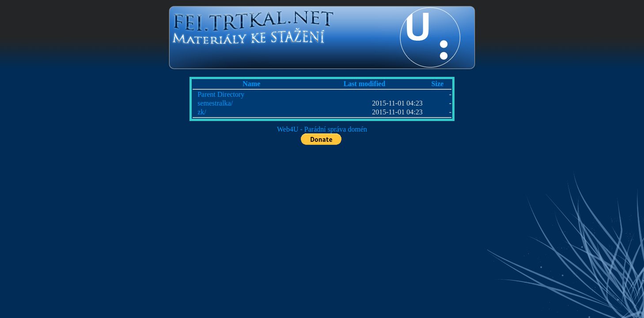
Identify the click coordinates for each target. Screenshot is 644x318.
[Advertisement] (71, 155)
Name (251, 84)
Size (438, 84)
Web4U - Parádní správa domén (322, 129)
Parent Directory (221, 94)
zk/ (202, 112)
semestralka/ (215, 103)
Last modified (365, 84)
